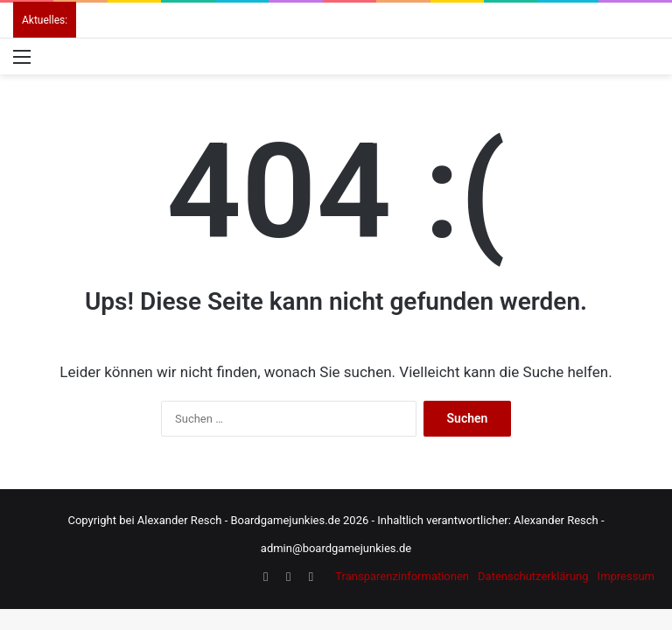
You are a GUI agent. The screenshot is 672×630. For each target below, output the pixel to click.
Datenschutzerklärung (533, 576)
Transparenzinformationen (402, 576)
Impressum (626, 576)
